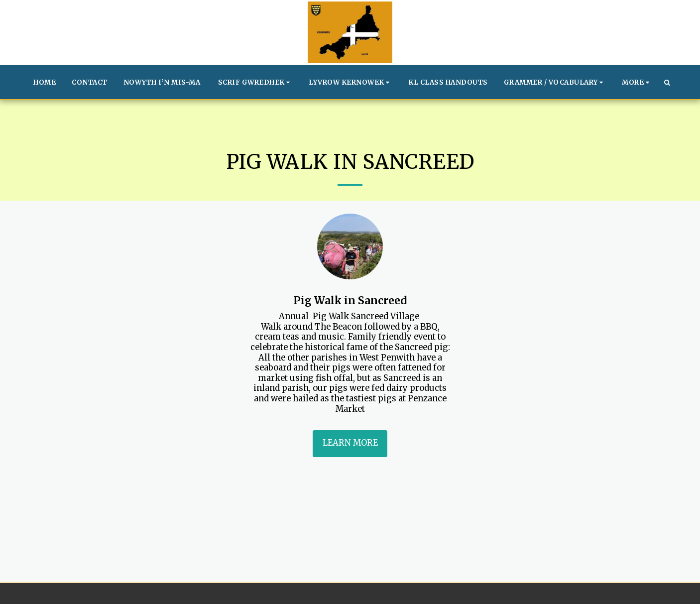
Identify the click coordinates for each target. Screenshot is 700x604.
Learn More (350, 443)
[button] (256, 82)
